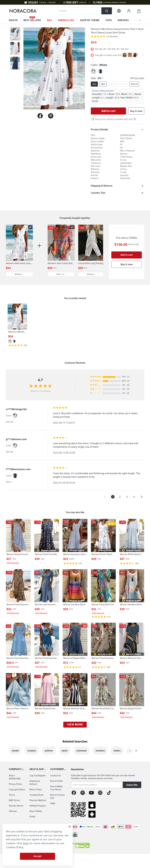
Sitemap (13, 811)
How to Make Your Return (56, 788)
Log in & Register (38, 776)
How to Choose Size (57, 796)
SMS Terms (14, 800)
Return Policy (36, 789)
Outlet (32, 817)
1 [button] (113, 497)
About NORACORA (15, 777)
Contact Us (56, 776)
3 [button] (127, 497)
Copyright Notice (17, 789)
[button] (105, 497)
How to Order (57, 781)
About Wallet (36, 811)
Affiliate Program (38, 806)
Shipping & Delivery (35, 782)
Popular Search (16, 806)
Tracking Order (37, 795)
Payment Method (38, 800)
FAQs (53, 803)
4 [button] (134, 497)
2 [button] (120, 497)
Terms (12, 795)
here (26, 843)
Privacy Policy (15, 784)
